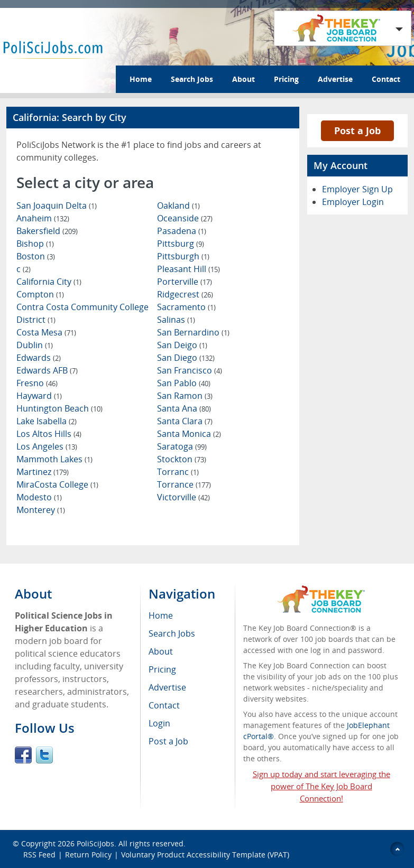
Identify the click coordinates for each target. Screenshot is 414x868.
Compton (40, 294)
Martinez (43, 472)
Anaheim (43, 218)
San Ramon (185, 396)
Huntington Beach (59, 408)
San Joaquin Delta (57, 206)
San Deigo (182, 345)
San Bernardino (193, 332)
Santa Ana (184, 408)
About (243, 79)
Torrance (184, 484)
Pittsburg (181, 244)
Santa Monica (189, 434)
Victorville (183, 497)
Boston (36, 256)
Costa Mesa (46, 332)
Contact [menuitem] (164, 705)
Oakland (178, 206)
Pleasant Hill (188, 269)
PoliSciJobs (95, 843)
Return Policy (88, 855)
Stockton (182, 459)
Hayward (39, 396)
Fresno (37, 383)
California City (49, 282)
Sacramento (186, 307)
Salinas (176, 320)
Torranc (178, 472)
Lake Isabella (47, 421)
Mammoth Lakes (54, 459)
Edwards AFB (47, 370)
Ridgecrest (185, 294)
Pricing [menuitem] (162, 669)
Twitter (44, 755)
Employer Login (353, 202)
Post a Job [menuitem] (168, 741)
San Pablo (184, 383)
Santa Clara (185, 421)
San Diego (186, 358)
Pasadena (182, 231)
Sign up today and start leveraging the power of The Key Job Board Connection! (321, 786)
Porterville (185, 282)
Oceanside (185, 218)
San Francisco (190, 370)
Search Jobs (192, 79)
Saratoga (182, 446)
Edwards (39, 358)
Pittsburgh (183, 256)
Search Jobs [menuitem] (172, 633)
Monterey (41, 510)
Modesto (39, 497)
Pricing (286, 79)
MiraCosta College (57, 484)
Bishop (35, 244)
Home (141, 79)
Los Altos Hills (49, 434)
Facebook (23, 755)
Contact (386, 79)
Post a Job (357, 130)
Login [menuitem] (159, 723)
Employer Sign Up (357, 189)
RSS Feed (39, 855)
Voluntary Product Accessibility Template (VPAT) (205, 855)
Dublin (35, 345)
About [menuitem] (161, 651)
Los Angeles (47, 446)
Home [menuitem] (161, 615)
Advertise (335, 79)
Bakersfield (47, 231)
